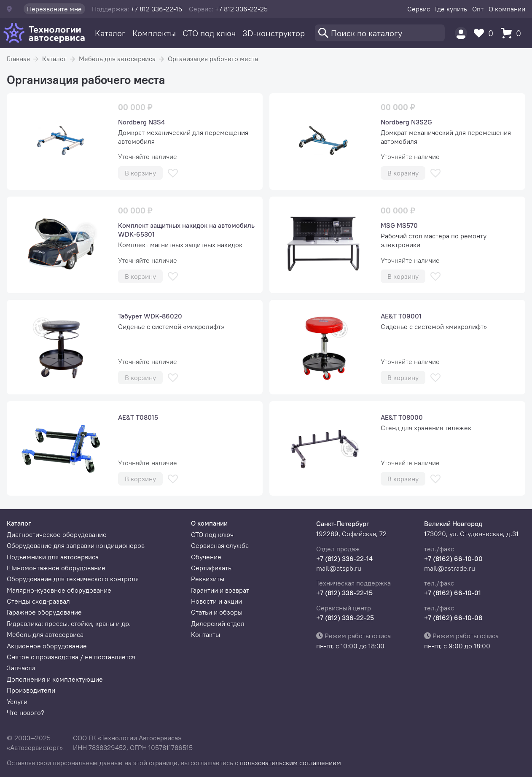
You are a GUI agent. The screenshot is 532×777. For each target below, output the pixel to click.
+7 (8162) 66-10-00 (453, 558)
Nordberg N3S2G (406, 122)
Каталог (110, 33)
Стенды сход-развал (38, 601)
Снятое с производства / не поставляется (71, 657)
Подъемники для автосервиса (53, 557)
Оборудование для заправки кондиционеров (76, 545)
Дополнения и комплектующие (55, 679)
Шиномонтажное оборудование (56, 568)
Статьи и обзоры (217, 612)
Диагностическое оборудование (57, 534)
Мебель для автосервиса (117, 59)
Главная (18, 59)
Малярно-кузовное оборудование (59, 590)
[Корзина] (513, 33)
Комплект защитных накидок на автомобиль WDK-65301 (186, 230)
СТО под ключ (209, 33)
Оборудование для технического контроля (73, 579)
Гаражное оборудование (44, 612)
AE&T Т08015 (138, 417)
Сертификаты (212, 568)
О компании (507, 9)
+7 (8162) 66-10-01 (453, 593)
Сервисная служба (220, 545)
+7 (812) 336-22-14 (344, 558)
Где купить (451, 9)
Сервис (419, 9)
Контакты (206, 634)
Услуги (17, 701)
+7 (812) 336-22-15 (344, 593)
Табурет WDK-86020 (150, 316)
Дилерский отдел (218, 623)
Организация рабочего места (213, 59)
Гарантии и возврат (220, 590)
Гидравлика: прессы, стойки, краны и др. (69, 623)
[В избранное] (173, 173)
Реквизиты (208, 579)
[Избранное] (486, 33)
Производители (31, 690)
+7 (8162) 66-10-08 (453, 618)
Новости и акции (216, 601)
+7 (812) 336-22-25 (345, 618)
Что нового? (26, 712)
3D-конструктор (274, 33)
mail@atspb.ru (339, 568)
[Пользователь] (461, 33)
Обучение (206, 557)
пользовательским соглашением (290, 763)
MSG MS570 (399, 225)
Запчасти (21, 668)
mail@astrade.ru (450, 568)
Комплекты (154, 33)
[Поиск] (380, 33)
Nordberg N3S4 (141, 122)
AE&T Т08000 (402, 417)
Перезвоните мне (54, 9)
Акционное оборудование (47, 646)
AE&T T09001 (401, 316)
